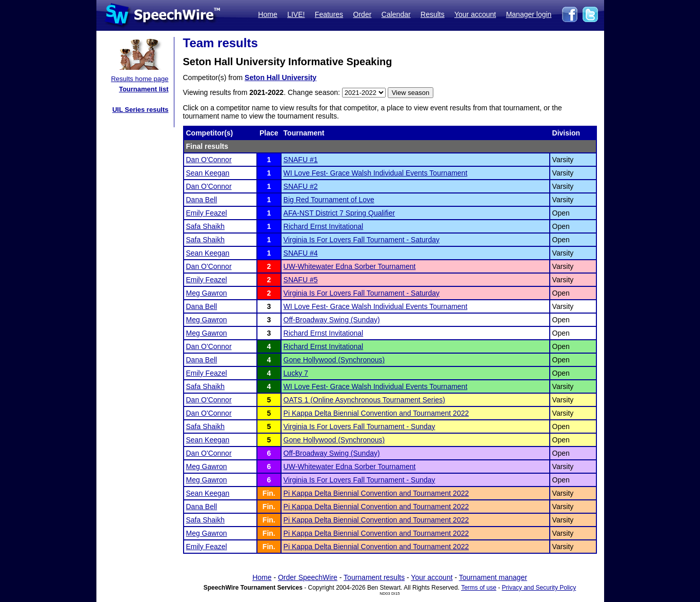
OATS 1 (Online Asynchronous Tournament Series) (364, 400)
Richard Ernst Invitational (324, 226)
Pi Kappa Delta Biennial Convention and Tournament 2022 (376, 413)
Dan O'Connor (209, 160)
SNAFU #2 (301, 186)
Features (329, 14)
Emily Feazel (207, 213)
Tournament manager (493, 577)
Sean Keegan (208, 173)
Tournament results (374, 577)
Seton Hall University (281, 77)
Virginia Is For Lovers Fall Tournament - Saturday (362, 240)
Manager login (529, 14)
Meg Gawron (207, 293)
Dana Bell (202, 200)
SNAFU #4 (301, 253)
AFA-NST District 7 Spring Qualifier (339, 213)
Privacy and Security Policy (539, 588)
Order (363, 14)
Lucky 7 (296, 373)
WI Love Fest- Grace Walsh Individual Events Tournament (376, 173)
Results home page (139, 79)
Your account (475, 14)
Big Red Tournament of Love (329, 200)
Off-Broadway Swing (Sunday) (332, 320)
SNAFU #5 (301, 280)
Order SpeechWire (308, 577)
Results (433, 14)
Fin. (269, 493)
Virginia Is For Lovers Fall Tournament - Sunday (359, 426)
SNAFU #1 (301, 160)
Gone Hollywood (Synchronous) (334, 360)
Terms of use (479, 588)
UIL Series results (141, 110)
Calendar (396, 14)
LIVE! (296, 14)
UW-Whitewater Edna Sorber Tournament (350, 266)
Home (267, 14)
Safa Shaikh (206, 226)
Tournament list (144, 89)
